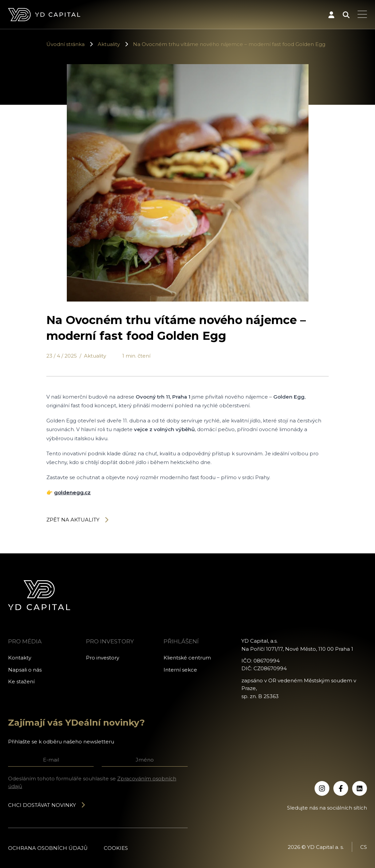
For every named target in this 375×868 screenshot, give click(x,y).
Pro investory (103, 658)
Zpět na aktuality (78, 520)
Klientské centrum (187, 658)
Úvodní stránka (65, 44)
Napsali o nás (25, 670)
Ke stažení (21, 681)
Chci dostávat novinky (47, 805)
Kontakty (20, 658)
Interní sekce (180, 670)
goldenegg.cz (72, 492)
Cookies (116, 848)
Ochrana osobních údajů (48, 848)
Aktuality (109, 44)
